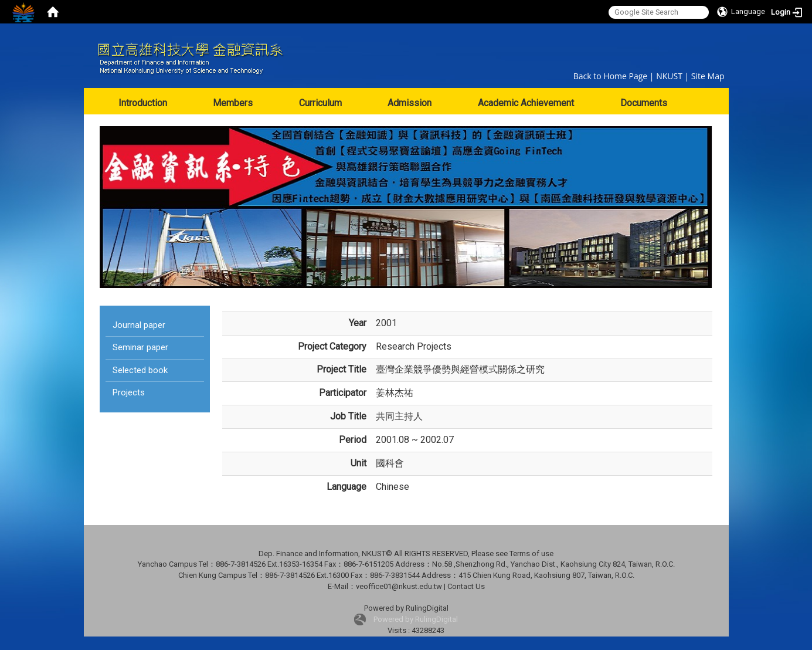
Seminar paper (140, 347)
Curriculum (320, 103)
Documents (644, 103)
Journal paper (139, 325)
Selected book (140, 370)
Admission (410, 103)
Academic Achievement (526, 103)
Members (233, 103)
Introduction (143, 103)
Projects (129, 392)
